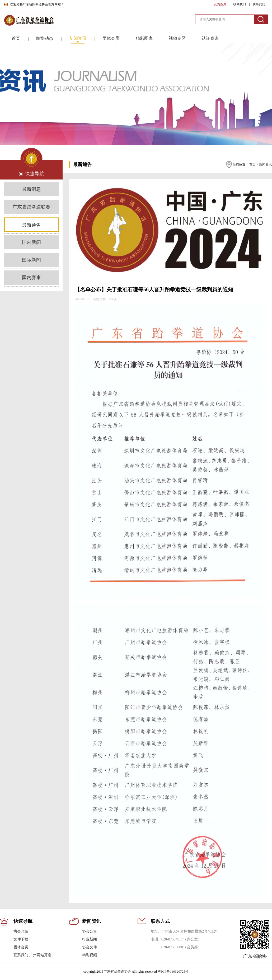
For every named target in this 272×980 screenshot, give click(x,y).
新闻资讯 (265, 164)
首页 (252, 164)
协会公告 (90, 931)
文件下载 (21, 939)
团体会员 (21, 947)
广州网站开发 (40, 955)
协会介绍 (21, 931)
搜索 (261, 19)
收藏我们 (240, 4)
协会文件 (90, 947)
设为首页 (220, 4)
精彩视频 (90, 955)
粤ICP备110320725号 (173, 971)
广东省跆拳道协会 (117, 971)
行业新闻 (90, 939)
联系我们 (259, 4)
